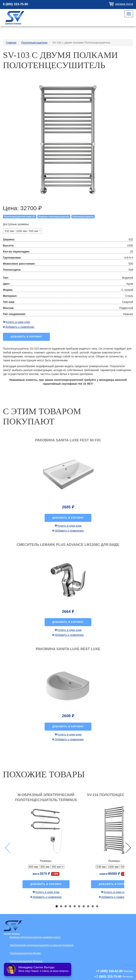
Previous (8, 848)
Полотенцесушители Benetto (25, 953)
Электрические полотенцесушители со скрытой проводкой (42, 945)
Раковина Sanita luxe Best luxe (68, 649)
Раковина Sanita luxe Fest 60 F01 (68, 440)
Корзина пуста (124, 4)
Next (128, 848)
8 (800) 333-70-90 (15, 4)
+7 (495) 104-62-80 (109, 971)
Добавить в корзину (26, 337)
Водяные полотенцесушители (54, 217)
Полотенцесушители (83, 217)
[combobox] (23, 231)
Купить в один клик (18, 322)
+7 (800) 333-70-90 (108, 977)
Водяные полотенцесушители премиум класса (35, 937)
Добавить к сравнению (20, 327)
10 (97, 906)
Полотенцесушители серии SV (20, 217)
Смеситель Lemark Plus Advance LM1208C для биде (68, 545)
